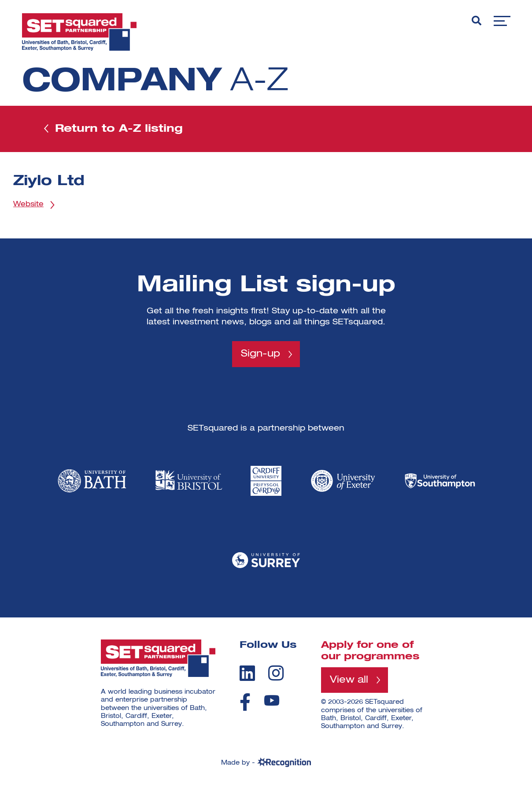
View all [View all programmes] (349, 680)
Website (28, 204)
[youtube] (272, 701)
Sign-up (260, 354)
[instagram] (276, 673)
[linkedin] (247, 673)
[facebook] (245, 702)
